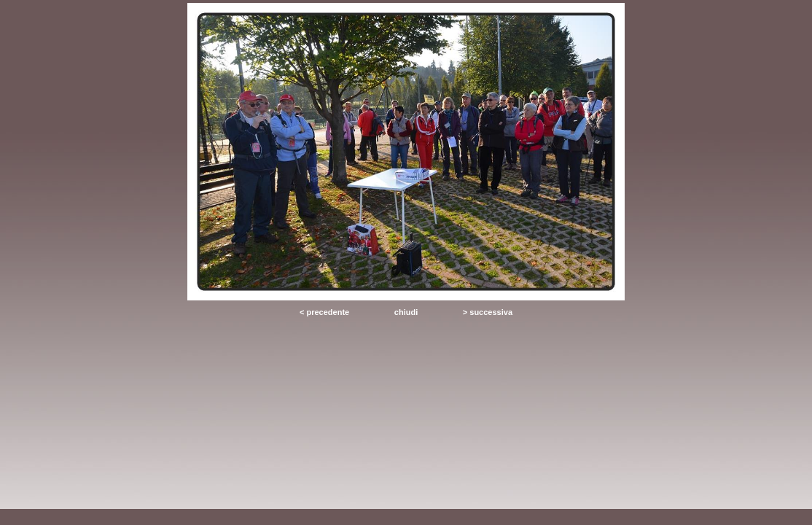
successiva (491, 312)
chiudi (406, 312)
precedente (328, 312)
